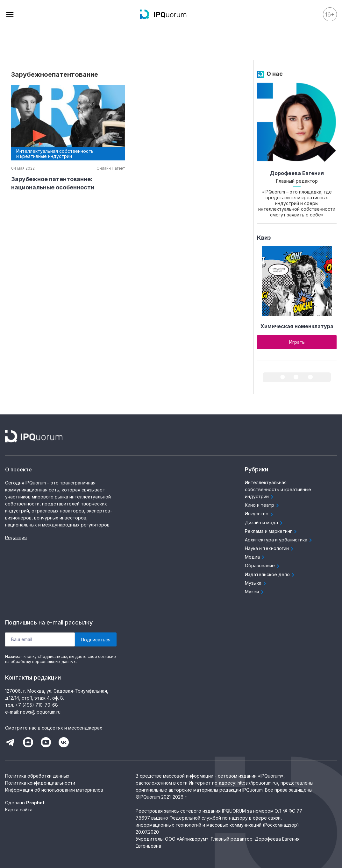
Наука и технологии (270, 549)
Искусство (260, 514)
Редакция (16, 537)
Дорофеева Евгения (297, 173)
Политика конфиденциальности (40, 783)
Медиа (256, 557)
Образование (263, 566)
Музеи (255, 592)
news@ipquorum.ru (40, 712)
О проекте (18, 469)
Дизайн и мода (265, 523)
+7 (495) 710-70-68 (37, 705)
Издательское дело (271, 575)
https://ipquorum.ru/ (258, 783)
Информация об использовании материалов (54, 790)
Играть (297, 342)
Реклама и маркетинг (272, 532)
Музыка (256, 583)
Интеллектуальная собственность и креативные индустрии (278, 490)
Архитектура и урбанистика (279, 540)
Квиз (264, 238)
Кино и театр (263, 505)
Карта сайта (19, 810)
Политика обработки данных (37, 776)
